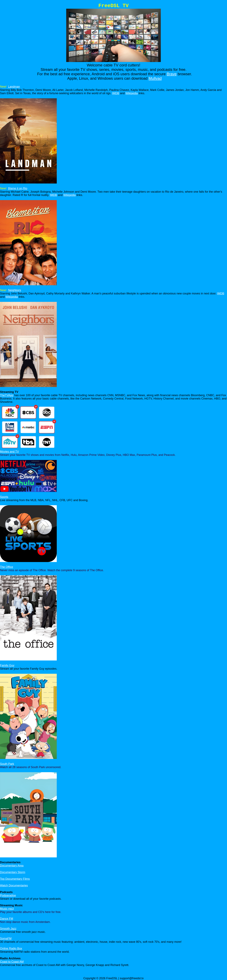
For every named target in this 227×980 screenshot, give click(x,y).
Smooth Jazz (8, 929)
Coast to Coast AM (12, 962)
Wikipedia (132, 93)
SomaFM (6, 939)
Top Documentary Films (15, 879)
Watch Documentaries (14, 885)
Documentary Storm (13, 872)
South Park (7, 764)
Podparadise (8, 895)
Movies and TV (9, 452)
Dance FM (7, 919)
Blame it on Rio (18, 188)
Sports (4, 497)
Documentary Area (12, 866)
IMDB (116, 93)
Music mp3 (7, 909)
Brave (172, 74)
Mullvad (155, 78)
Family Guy (7, 665)
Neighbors (15, 290)
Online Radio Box (11, 948)
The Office (7, 567)
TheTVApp (7, 395)
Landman (14, 87)
